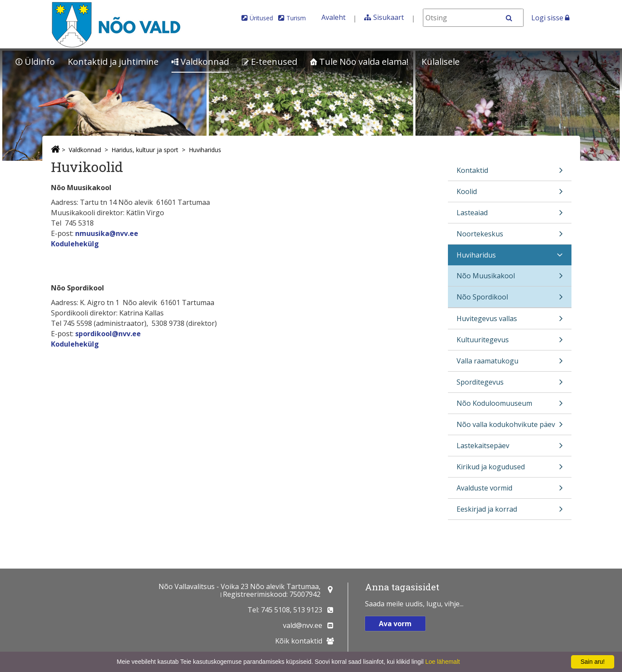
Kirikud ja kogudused (510, 470)
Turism (296, 18)
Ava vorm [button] (395, 624)
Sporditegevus (510, 385)
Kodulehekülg (75, 244)
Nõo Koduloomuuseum (510, 406)
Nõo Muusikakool (510, 279)
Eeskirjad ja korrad (510, 512)
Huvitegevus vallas (510, 321)
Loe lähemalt (442, 662)
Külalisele (441, 62)
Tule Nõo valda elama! (359, 62)
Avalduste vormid (510, 491)
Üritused (261, 18)
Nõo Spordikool (510, 300)
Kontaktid (510, 173)
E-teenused (270, 62)
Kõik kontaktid (299, 641)
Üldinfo (35, 62)
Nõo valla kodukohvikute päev (510, 427)
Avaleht (333, 17)
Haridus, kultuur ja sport (145, 150)
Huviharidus (205, 150)
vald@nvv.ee (303, 625)
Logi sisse (550, 18)
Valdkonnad (200, 62)
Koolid (510, 194)
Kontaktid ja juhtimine (113, 62)
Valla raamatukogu (510, 364)
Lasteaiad (510, 215)
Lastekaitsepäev (510, 448)
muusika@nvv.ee (109, 233)
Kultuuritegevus (510, 342)
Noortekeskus (510, 237)
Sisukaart (389, 17)
